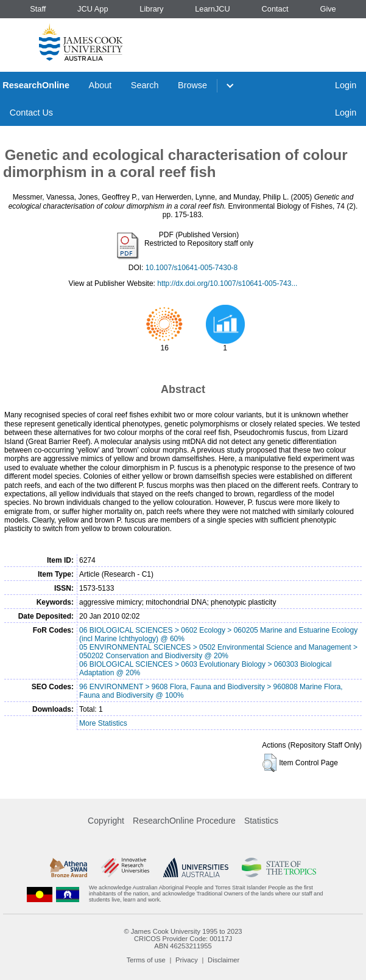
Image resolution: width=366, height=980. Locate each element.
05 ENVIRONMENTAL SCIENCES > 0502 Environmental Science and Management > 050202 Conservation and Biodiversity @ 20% (218, 652)
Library (151, 9)
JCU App (93, 9)
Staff (38, 9)
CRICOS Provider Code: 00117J (183, 939)
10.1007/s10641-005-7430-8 (192, 268)
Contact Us (31, 113)
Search (145, 85)
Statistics (261, 821)
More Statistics (103, 723)
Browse (192, 85)
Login (346, 85)
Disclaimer (223, 960)
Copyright (106, 821)
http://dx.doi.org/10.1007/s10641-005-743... (227, 283)
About (100, 85)
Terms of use (146, 960)
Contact (275, 9)
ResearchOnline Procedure (184, 821)
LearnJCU (213, 9)
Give (328, 9)
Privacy (187, 960)
